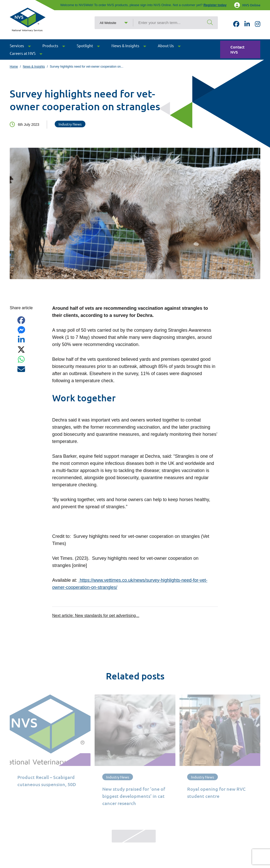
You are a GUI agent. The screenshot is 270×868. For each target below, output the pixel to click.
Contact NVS (237, 54)
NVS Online (247, 5)
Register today (215, 5)
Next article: (96, 615)
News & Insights (34, 67)
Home (14, 67)
